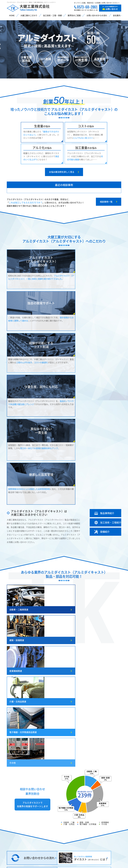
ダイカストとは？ (20, 829)
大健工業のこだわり (29, 15)
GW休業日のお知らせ (91, 608)
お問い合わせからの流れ (97, 15)
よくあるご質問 (106, 844)
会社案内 (103, 839)
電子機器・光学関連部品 (53, 849)
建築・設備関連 (55, 439)
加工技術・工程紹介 (81, 834)
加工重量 (86, 148)
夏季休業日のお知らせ (91, 626)
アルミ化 (42, 148)
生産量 (42, 126)
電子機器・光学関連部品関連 (62, 469)
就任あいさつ (86, 620)
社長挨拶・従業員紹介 (109, 834)
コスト (86, 126)
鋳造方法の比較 (13, 834)
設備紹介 (77, 839)
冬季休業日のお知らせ (91, 614)
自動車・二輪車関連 (19, 439)
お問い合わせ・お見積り (110, 854)
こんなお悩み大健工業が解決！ (20, 839)
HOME (12, 15)
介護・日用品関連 (18, 469)
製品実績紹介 (79, 844)
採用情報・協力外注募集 (110, 849)
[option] (64, 49)
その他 (90, 469)
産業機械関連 (93, 439)
